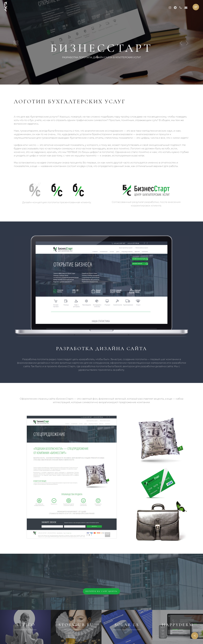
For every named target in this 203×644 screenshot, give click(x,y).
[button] (196, 7)
